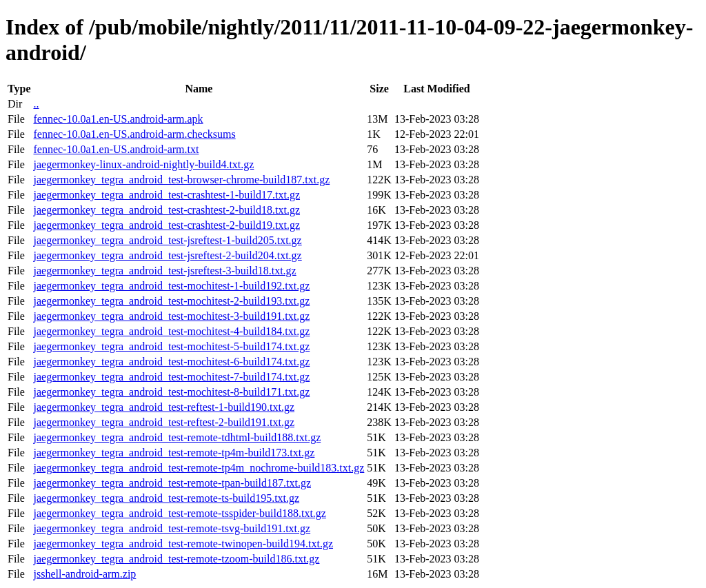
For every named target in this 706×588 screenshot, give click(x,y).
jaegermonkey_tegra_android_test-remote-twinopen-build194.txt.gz (183, 544)
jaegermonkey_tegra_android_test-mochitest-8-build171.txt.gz (171, 392)
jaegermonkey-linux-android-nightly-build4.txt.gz (143, 164)
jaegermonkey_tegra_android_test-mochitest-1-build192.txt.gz (171, 286)
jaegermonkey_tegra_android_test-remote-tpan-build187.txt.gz (172, 483)
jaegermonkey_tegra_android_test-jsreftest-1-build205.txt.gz (167, 240)
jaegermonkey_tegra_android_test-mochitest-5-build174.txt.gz (171, 346)
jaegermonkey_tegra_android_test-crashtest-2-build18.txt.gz (167, 210)
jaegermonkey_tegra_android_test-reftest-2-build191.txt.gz (164, 422)
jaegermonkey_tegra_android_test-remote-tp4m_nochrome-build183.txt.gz (199, 468)
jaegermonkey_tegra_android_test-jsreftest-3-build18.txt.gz (164, 271)
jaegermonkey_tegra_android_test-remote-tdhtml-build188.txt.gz (177, 437)
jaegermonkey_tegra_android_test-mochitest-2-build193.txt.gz (171, 301)
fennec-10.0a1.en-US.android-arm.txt (116, 149)
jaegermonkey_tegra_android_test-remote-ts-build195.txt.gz (166, 498)
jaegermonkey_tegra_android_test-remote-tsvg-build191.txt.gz (172, 528)
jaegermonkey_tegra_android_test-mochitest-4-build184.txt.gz (171, 331)
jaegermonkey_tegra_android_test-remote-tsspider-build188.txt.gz (179, 513)
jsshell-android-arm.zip (84, 574)
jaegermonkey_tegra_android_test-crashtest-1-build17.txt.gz (167, 195)
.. (36, 104)
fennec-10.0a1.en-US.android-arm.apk (118, 119)
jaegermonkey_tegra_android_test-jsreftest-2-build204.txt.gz (167, 255)
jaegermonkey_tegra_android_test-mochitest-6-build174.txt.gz (171, 362)
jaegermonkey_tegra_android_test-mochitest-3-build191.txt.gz (171, 316)
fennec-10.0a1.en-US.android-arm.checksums (134, 134)
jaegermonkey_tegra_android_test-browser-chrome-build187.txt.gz (181, 180)
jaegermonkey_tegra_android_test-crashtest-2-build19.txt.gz (167, 225)
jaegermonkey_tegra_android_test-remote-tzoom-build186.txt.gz (176, 559)
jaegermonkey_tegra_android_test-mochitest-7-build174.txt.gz (171, 377)
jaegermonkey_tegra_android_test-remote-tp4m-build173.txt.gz (174, 453)
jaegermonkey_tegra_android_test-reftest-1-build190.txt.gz (164, 407)
